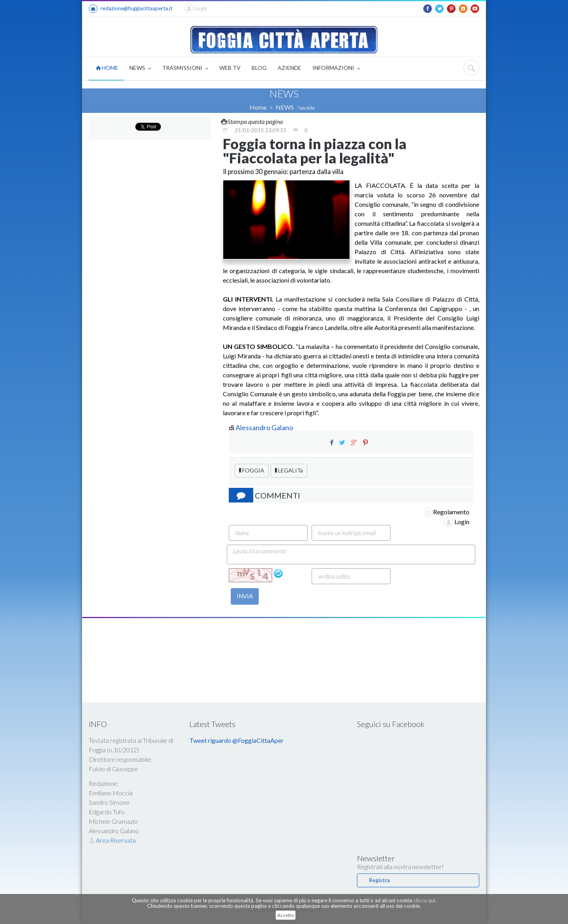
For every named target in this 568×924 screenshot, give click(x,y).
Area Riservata (112, 840)
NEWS (140, 68)
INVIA (245, 596)
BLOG (259, 68)
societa (307, 108)
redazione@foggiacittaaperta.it (131, 9)
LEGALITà (289, 470)
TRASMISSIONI (185, 68)
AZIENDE (290, 68)
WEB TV (230, 68)
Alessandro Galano (264, 427)
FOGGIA (252, 470)
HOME (107, 68)
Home (258, 107)
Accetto (286, 915)
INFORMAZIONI (336, 68)
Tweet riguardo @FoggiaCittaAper (236, 740)
